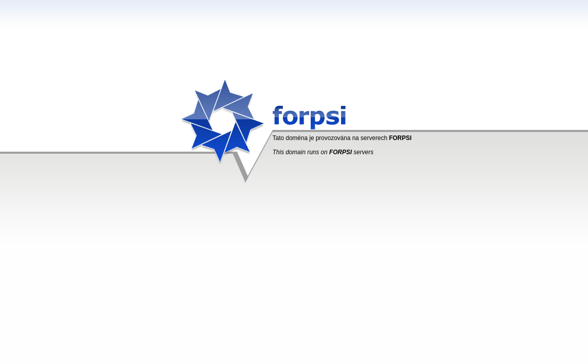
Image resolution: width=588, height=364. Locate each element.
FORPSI (401, 138)
